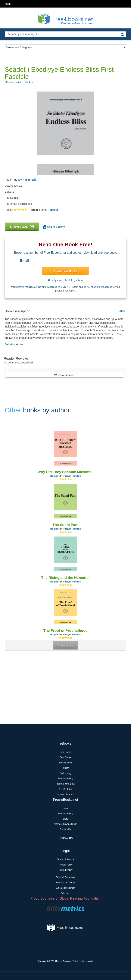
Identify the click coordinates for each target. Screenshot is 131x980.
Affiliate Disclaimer (65, 888)
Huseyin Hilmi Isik (25, 180)
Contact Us (65, 829)
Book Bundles (65, 763)
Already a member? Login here (65, 280)
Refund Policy (65, 870)
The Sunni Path (65, 525)
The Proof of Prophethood (65, 631)
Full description (14, 344)
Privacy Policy (65, 865)
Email (25, 261)
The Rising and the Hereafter (65, 578)
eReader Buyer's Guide (65, 824)
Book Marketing (65, 779)
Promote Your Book (65, 784)
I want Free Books (65, 271)
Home (65, 808)
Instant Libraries (65, 794)
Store (65, 819)
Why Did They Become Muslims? (66, 472)
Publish (65, 768)
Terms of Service (65, 859)
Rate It (54, 210)
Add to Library (54, 227)
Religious (55, 476)
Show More (65, 645)
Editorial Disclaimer (65, 883)
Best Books (65, 757)
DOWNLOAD (22, 227)
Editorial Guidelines (65, 877)
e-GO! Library (65, 789)
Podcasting (65, 773)
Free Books (65, 752)
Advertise (65, 893)
